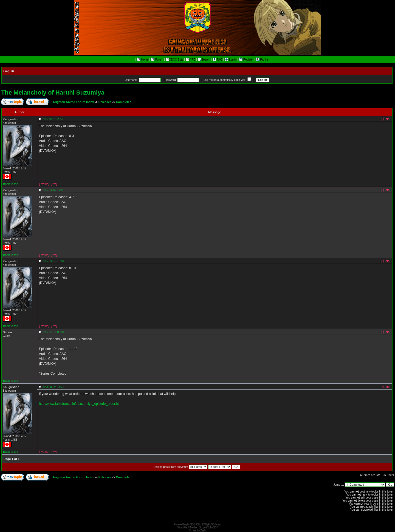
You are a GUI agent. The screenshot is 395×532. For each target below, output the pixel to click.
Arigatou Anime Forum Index (73, 102)
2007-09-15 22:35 (53, 119)
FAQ (218, 60)
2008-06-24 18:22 (53, 387)
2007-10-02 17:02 (53, 190)
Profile (262, 60)
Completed (124, 102)
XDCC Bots (175, 60)
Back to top (11, 184)
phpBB (189, 524)
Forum (157, 60)
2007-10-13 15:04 (53, 261)
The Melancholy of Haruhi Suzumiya (53, 93)
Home (143, 60)
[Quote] (385, 119)
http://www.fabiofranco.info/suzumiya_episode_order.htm (80, 404)
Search (204, 60)
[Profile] (44, 184)
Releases (105, 102)
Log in (231, 60)
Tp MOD (211, 527)
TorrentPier (182, 527)
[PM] (54, 184)
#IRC (191, 60)
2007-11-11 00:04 (53, 332)
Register (247, 60)
